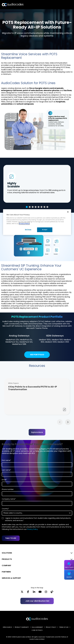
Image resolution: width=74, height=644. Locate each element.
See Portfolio (37, 355)
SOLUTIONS (7, 553)
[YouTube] (40, 593)
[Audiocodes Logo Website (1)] (13, 5)
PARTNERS (6, 572)
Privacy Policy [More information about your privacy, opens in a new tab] (24, 224)
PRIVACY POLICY (51, 627)
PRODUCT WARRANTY (22, 627)
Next (68, 422)
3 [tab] (33, 207)
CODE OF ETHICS (37, 630)
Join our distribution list (37, 601)
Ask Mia (69, 577)
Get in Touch (69, 567)
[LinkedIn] (34, 593)
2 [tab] (30, 207)
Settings (28, 230)
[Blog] (52, 593)
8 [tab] (47, 207)
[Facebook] (28, 593)
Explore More (37, 432)
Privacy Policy (32, 529)
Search (62, 5)
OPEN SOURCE (7, 627)
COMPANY (6, 565)
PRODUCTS (7, 559)
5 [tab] (39, 207)
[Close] (68, 212)
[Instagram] (46, 593)
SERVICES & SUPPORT (11, 578)
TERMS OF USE (64, 627)
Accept (45, 230)
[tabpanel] (37, 184)
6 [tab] (41, 207)
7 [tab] (44, 207)
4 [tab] (36, 207)
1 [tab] (27, 207)
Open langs (66, 5)
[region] (37, 222)
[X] (22, 593)
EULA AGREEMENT (37, 627)
